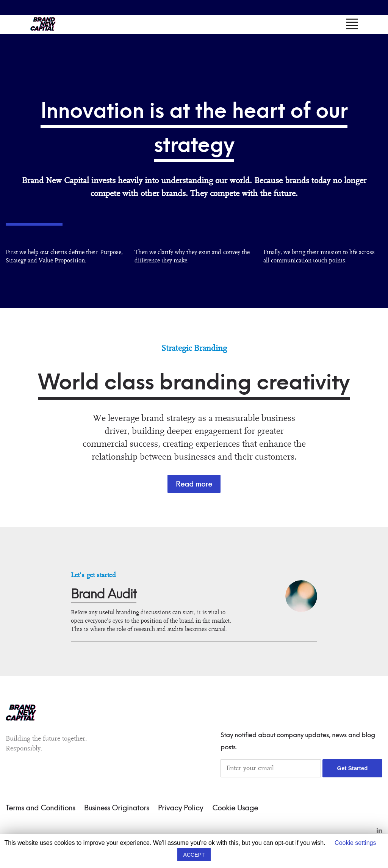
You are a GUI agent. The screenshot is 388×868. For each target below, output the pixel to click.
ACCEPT (194, 855)
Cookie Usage (235, 808)
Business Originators (117, 808)
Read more (194, 484)
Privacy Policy (181, 808)
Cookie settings (355, 843)
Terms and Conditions (40, 808)
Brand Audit (104, 595)
